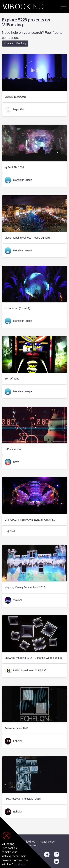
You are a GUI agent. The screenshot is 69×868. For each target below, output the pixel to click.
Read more (20, 864)
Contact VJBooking (15, 43)
